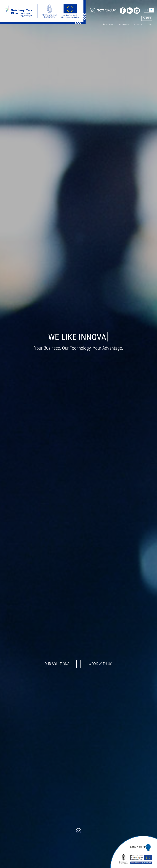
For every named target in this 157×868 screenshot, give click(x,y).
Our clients (138, 24)
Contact (149, 24)
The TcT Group (108, 24)
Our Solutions (124, 24)
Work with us (100, 664)
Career (147, 18)
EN (151, 10)
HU (146, 10)
